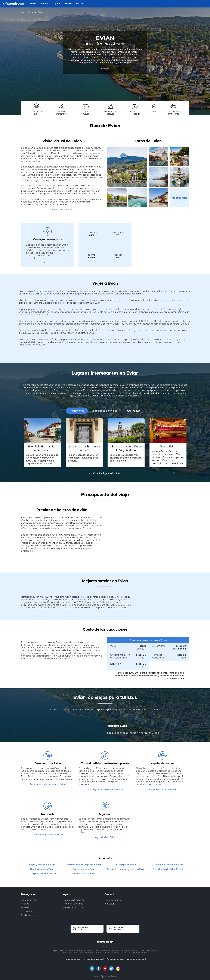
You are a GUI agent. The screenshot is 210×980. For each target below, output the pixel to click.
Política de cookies (115, 959)
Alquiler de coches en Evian (162, 789)
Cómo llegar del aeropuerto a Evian (105, 789)
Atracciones (77, 411)
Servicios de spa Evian (84, 873)
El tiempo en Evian (126, 865)
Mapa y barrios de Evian (42, 865)
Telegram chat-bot (73, 904)
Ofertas (25, 904)
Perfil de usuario (113, 900)
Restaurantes (133, 411)
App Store (110, 904)
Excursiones (27, 911)
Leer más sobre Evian (62, 209)
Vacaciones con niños (104, 411)
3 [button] (51, 263)
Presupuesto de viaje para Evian (84, 865)
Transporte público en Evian (48, 835)
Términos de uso (72, 959)
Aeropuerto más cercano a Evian (48, 784)
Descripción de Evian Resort (168, 869)
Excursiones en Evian (84, 869)
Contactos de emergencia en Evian (126, 869)
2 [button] (48, 263)
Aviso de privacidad (136, 959)
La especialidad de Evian (42, 873)
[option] (42, 443)
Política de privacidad (93, 959)
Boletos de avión (30, 900)
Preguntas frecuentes (74, 900)
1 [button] (45, 263)
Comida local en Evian (42, 869)
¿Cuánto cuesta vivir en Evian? (168, 865)
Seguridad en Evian (105, 837)
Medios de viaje (29, 915)
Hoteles (25, 907)
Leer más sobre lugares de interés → (105, 473)
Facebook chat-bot (73, 907)
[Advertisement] (158, 242)
